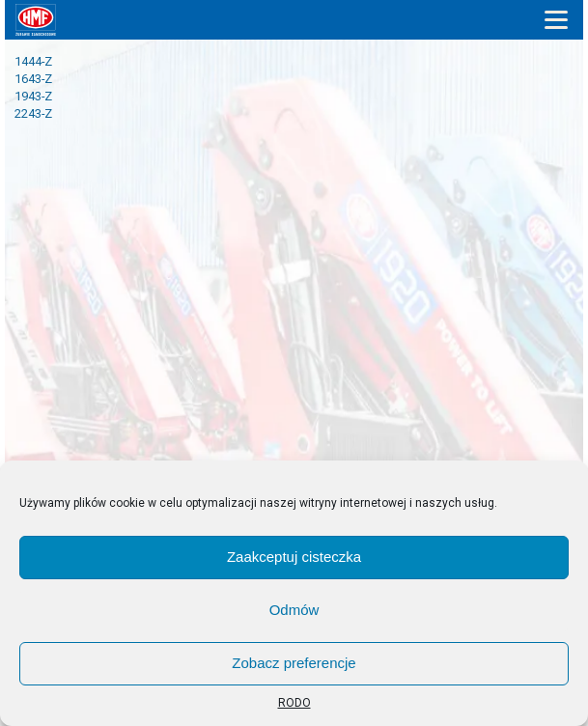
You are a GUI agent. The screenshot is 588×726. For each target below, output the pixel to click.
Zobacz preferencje (294, 663)
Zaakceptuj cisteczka (294, 557)
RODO (294, 703)
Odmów (294, 610)
